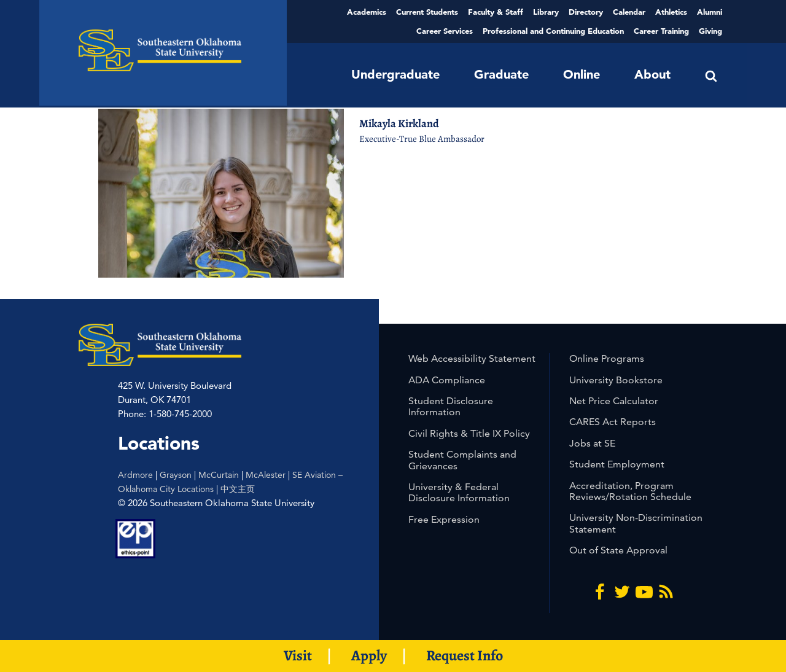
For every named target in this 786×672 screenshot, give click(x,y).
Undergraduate (395, 74)
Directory (586, 12)
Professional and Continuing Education (553, 31)
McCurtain (219, 475)
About (652, 74)
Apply (369, 655)
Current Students (427, 12)
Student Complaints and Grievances (462, 460)
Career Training (661, 31)
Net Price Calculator (614, 401)
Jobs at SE (592, 443)
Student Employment (617, 464)
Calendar (629, 12)
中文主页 (238, 489)
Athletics (671, 12)
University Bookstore (616, 380)
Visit (298, 655)
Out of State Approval (618, 550)
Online (582, 74)
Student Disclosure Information (451, 406)
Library (546, 12)
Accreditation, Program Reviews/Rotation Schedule (630, 491)
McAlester (266, 475)
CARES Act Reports (613, 422)
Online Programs (607, 358)
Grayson (176, 475)
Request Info (465, 655)
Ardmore (135, 475)
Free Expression (444, 519)
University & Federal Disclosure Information (459, 492)
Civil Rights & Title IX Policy (469, 433)
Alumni (710, 12)
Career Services (445, 31)
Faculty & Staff (496, 12)
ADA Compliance (447, 380)
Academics (367, 12)
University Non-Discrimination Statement (636, 523)
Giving (710, 31)
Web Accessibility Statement (472, 358)
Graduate (501, 74)
